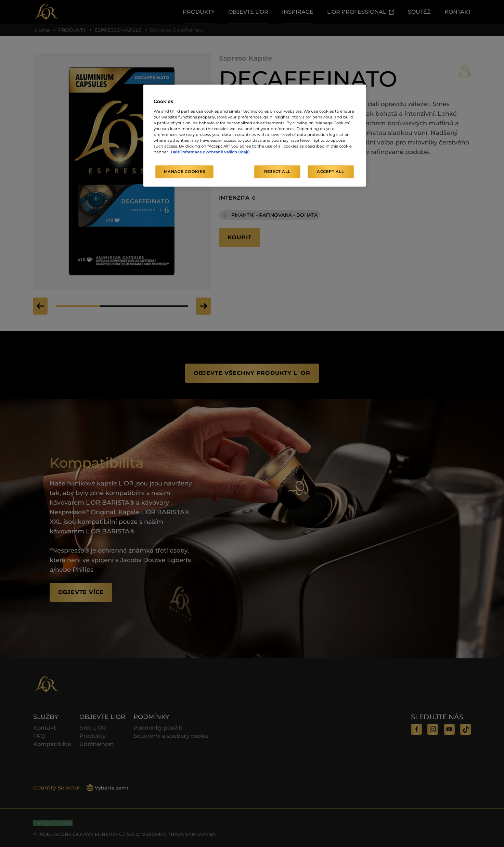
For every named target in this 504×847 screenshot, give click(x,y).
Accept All (331, 172)
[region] (255, 136)
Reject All (277, 172)
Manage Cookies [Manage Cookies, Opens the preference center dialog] (185, 172)
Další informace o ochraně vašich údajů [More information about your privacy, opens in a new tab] (210, 152)
